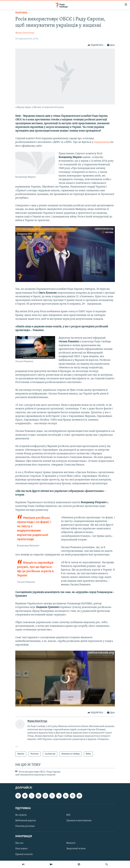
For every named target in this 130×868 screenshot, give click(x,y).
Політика (21, 13)
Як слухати (21, 815)
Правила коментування (79, 821)
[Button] (95, 45)
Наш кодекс (22, 849)
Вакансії (71, 843)
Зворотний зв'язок (76, 849)
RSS (68, 815)
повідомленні (102, 142)
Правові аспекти (24, 854)
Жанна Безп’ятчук (25, 33)
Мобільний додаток (26, 821)
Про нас (19, 843)
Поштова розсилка (25, 826)
